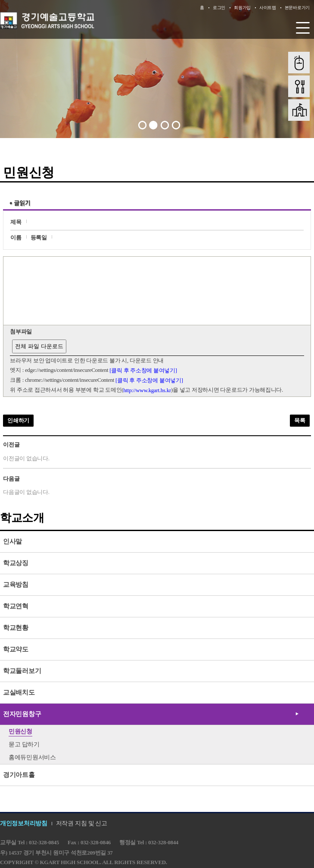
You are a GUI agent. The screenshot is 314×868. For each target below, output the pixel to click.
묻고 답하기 (24, 744)
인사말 (12, 541)
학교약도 (16, 649)
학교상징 (16, 563)
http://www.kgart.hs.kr (147, 390)
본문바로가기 (297, 8)
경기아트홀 (19, 775)
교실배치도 (19, 692)
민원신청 (20, 731)
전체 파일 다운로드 (39, 346)
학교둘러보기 (22, 671)
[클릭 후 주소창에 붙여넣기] (143, 370)
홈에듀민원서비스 (32, 757)
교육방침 (16, 585)
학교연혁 (16, 606)
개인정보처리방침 (24, 823)
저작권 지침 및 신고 (82, 823)
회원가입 (242, 8)
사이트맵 (268, 8)
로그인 (219, 8)
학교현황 (16, 628)
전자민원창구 (22, 714)
